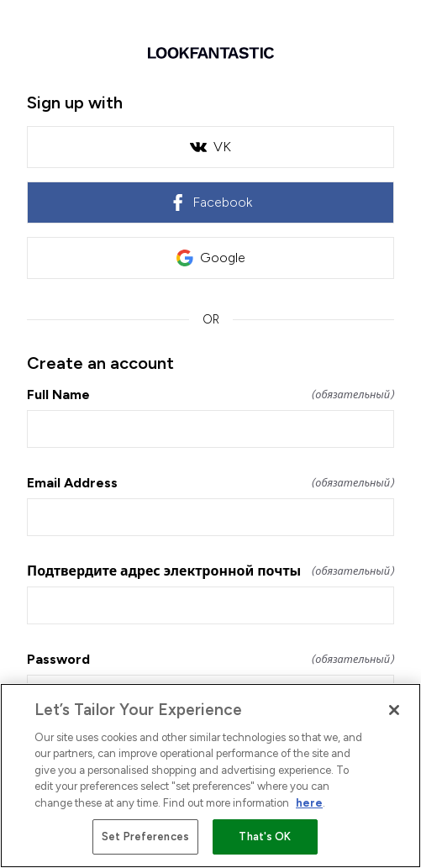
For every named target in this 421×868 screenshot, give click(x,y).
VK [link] (210, 147)
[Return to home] (210, 53)
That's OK (265, 836)
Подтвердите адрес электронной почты (210, 571)
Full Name (210, 395)
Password (210, 659)
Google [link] (211, 258)
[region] (210, 776)
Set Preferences (145, 836)
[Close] (394, 710)
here (309, 803)
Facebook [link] (210, 203)
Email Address (210, 483)
